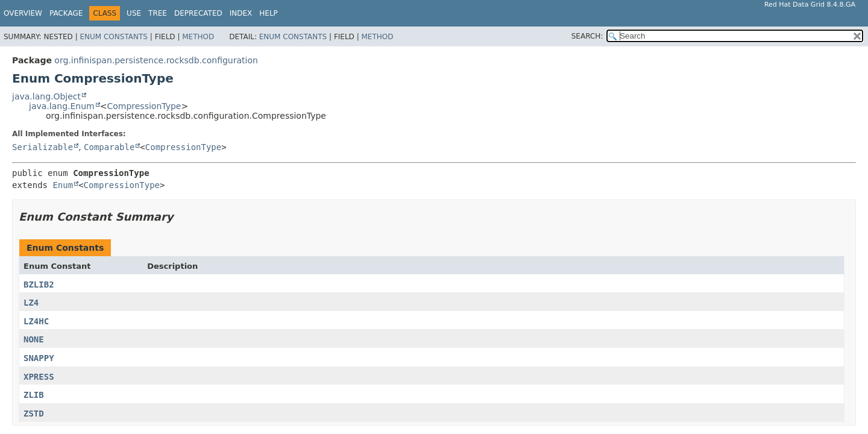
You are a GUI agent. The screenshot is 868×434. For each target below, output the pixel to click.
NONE (34, 339)
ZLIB (34, 395)
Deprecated (198, 13)
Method (198, 37)
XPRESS (39, 377)
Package (66, 13)
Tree (158, 13)
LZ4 (31, 303)
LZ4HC (36, 321)
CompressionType (144, 106)
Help (269, 13)
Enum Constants (113, 37)
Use (134, 13)
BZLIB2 (39, 285)
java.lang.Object (46, 96)
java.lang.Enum (62, 106)
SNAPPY (39, 358)
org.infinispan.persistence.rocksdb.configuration (156, 60)
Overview (23, 13)
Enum (63, 185)
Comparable (109, 147)
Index (241, 13)
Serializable (42, 147)
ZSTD (34, 414)
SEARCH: (587, 36)
